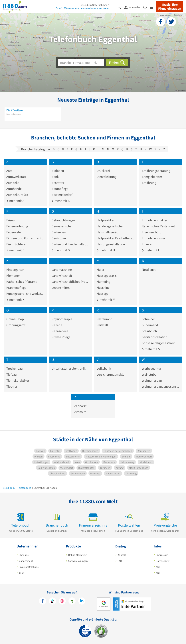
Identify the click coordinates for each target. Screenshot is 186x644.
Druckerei (103, 171)
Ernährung (149, 183)
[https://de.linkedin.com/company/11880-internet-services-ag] (82, 601)
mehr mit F (15, 250)
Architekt (13, 183)
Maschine (103, 288)
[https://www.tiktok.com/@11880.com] (52, 601)
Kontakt (122, 555)
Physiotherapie (62, 319)
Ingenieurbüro (152, 232)
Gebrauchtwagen (63, 220)
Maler (100, 270)
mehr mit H (106, 250)
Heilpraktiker (106, 220)
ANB (158, 573)
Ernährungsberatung (156, 171)
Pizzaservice (60, 331)
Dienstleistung (107, 177)
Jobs (21, 573)
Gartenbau (59, 232)
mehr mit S (151, 349)
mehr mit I (150, 250)
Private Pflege (61, 337)
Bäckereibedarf (62, 195)
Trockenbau (15, 368)
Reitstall (102, 325)
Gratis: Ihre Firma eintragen (170, 7)
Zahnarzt (80, 406)
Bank (55, 177)
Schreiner (148, 319)
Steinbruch (149, 331)
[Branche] (81, 63)
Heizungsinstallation (111, 244)
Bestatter (58, 183)
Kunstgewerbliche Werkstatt (25, 294)
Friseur (11, 220)
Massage (103, 294)
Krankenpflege (16, 288)
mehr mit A (15, 201)
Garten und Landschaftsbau (71, 244)
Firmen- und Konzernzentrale (25, 238)
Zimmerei (81, 412)
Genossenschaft (63, 226)
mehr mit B (61, 201)
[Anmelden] (134, 7)
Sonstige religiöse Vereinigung (161, 343)
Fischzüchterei (16, 244)
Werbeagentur (152, 368)
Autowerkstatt (16, 177)
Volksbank (104, 368)
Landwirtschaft (62, 276)
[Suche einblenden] (121, 7)
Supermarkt (150, 325)
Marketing (103, 282)
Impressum (162, 555)
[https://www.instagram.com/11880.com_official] (62, 601)
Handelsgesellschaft (111, 226)
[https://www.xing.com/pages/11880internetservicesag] (72, 601)
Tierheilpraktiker (18, 380)
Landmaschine (62, 270)
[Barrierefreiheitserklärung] (146, 7)
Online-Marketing (77, 555)
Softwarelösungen (78, 561)
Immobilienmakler (155, 220)
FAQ (120, 561)
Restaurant (104, 319)
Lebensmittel (61, 288)
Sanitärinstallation (155, 337)
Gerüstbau (59, 238)
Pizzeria (57, 325)
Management (26, 561)
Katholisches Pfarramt (22, 282)
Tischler (12, 386)
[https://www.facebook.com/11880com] (43, 601)
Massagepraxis (107, 276)
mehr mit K (15, 300)
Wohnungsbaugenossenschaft (161, 386)
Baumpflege (60, 189)
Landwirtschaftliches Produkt (71, 282)
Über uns (24, 555)
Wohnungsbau (152, 380)
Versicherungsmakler (111, 374)
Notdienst (149, 270)
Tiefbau (12, 374)
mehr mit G (61, 250)
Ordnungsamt (16, 325)
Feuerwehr (14, 232)
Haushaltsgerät (107, 232)
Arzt (9, 171)
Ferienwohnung (17, 226)
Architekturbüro (17, 195)
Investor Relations (29, 567)
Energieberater (152, 177)
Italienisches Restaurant (158, 226)
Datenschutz (163, 561)
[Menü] (153, 7)
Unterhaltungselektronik (69, 368)
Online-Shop (15, 319)
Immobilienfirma (153, 238)
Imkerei (147, 244)
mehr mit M (106, 300)
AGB (158, 567)
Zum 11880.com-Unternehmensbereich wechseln (82, 8)
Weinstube (149, 374)
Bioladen (58, 171)
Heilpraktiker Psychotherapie (116, 238)
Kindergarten (15, 270)
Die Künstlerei (15, 110)
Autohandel (14, 189)
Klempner (13, 276)
